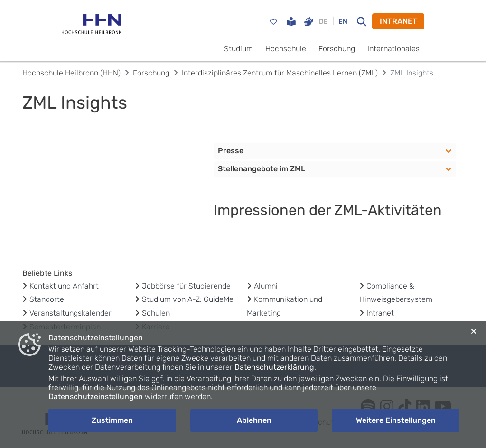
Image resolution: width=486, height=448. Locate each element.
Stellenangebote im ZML (262, 169)
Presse (231, 151)
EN (343, 22)
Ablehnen (254, 420)
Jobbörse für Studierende (186, 286)
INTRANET (398, 21)
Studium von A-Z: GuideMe (188, 299)
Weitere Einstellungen (396, 420)
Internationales (393, 49)
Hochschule (286, 49)
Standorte (47, 299)
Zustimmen (112, 420)
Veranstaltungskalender (70, 313)
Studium (238, 49)
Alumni (266, 286)
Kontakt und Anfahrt (64, 286)
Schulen (156, 313)
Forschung (337, 49)
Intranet (380, 313)
